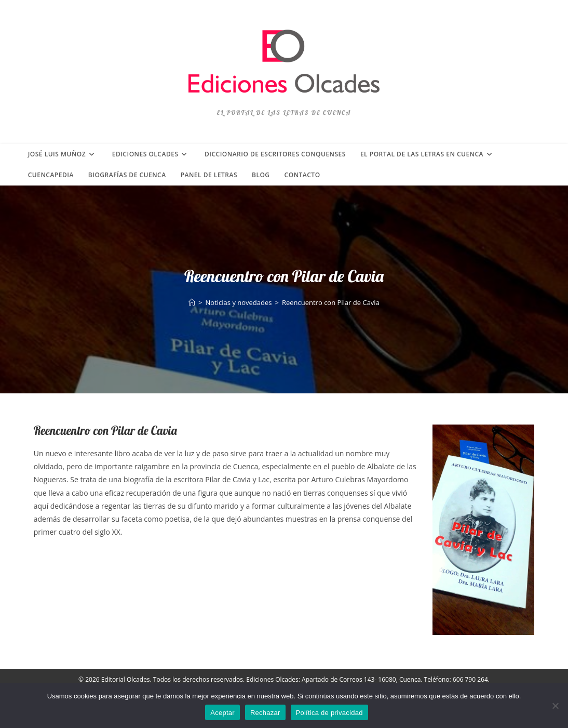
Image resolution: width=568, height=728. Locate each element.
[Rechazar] (555, 706)
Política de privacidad (329, 713)
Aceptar (222, 713)
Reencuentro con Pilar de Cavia (331, 302)
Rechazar (265, 713)
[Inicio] (192, 302)
